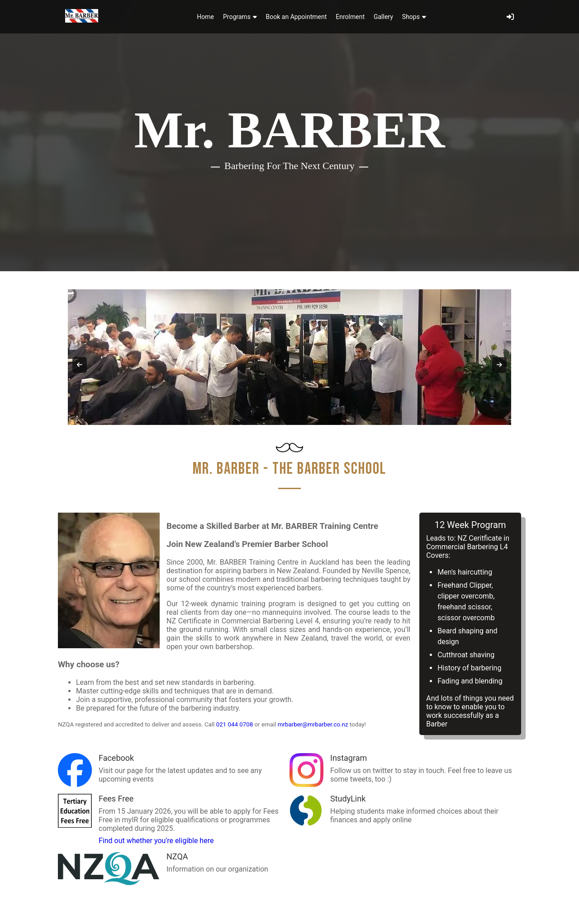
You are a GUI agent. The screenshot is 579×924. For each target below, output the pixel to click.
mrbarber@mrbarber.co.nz (313, 724)
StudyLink (348, 799)
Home (205, 17)
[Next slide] (499, 365)
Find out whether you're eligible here (156, 841)
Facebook (116, 758)
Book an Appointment (297, 17)
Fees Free (116, 799)
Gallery (383, 17)
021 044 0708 (235, 724)
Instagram (349, 758)
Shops (414, 17)
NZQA (177, 856)
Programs (240, 17)
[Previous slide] (80, 365)
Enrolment (350, 17)
